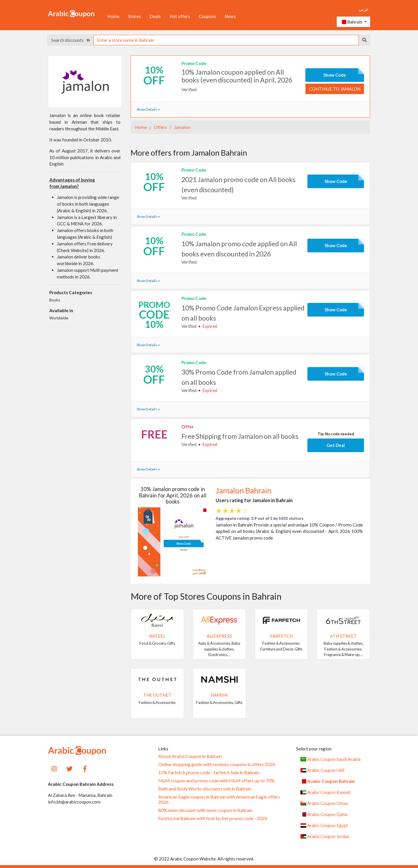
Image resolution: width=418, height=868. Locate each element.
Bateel (157, 636)
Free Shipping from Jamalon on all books (240, 436)
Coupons (207, 16)
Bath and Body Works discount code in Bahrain (205, 789)
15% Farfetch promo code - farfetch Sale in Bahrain (209, 772)
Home (113, 16)
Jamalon (182, 127)
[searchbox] (226, 40)
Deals (155, 16)
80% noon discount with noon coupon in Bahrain (205, 810)
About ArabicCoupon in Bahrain (190, 756)
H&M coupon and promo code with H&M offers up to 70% (216, 781)
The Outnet (157, 695)
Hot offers (180, 16)
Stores (134, 16)
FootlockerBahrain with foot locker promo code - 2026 (213, 818)
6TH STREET (343, 636)
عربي (364, 9)
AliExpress (219, 636)
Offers (160, 127)
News (230, 16)
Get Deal (336, 445)
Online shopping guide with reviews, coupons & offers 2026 (217, 764)
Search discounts (71, 40)
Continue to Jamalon (335, 89)
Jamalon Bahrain (244, 490)
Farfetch (281, 636)
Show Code (335, 75)
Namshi (219, 695)
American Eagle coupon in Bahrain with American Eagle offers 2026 (219, 799)
